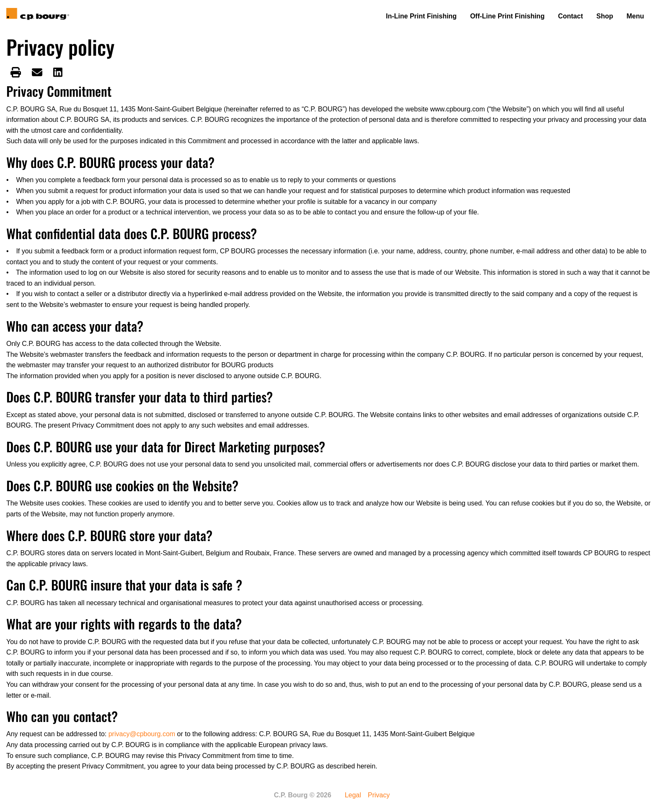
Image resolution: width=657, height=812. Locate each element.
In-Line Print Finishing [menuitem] (421, 16)
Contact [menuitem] (571, 16)
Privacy (379, 795)
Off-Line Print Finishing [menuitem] (507, 16)
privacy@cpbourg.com (142, 734)
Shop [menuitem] (605, 16)
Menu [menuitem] (635, 16)
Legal (353, 795)
